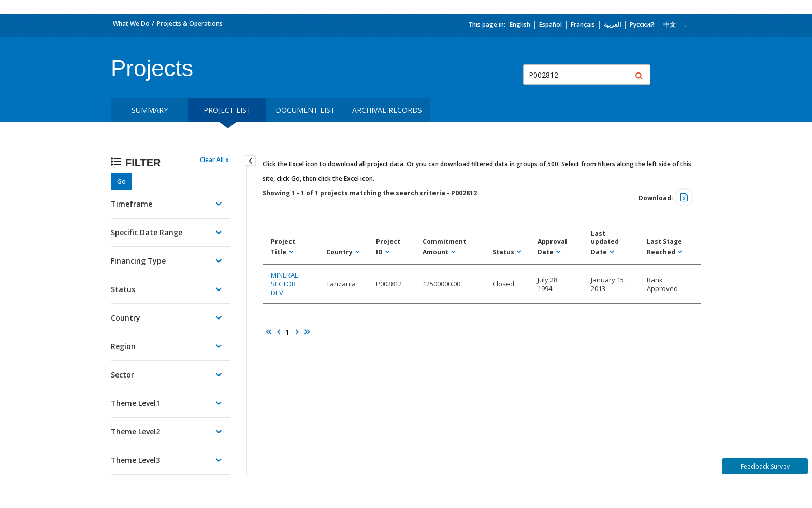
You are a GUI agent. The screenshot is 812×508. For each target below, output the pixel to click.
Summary (150, 110)
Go (121, 182)
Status (123, 289)
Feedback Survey (765, 466)
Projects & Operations (190, 24)
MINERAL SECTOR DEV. (284, 284)
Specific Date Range (147, 232)
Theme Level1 (135, 403)
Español (550, 25)
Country (126, 318)
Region (123, 346)
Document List (305, 110)
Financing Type (138, 261)
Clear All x (214, 160)
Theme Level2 (135, 432)
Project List (227, 110)
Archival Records (387, 110)
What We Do (131, 24)
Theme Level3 (135, 460)
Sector (122, 375)
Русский (642, 25)
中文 (670, 25)
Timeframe (132, 204)
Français (583, 25)
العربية (612, 25)
